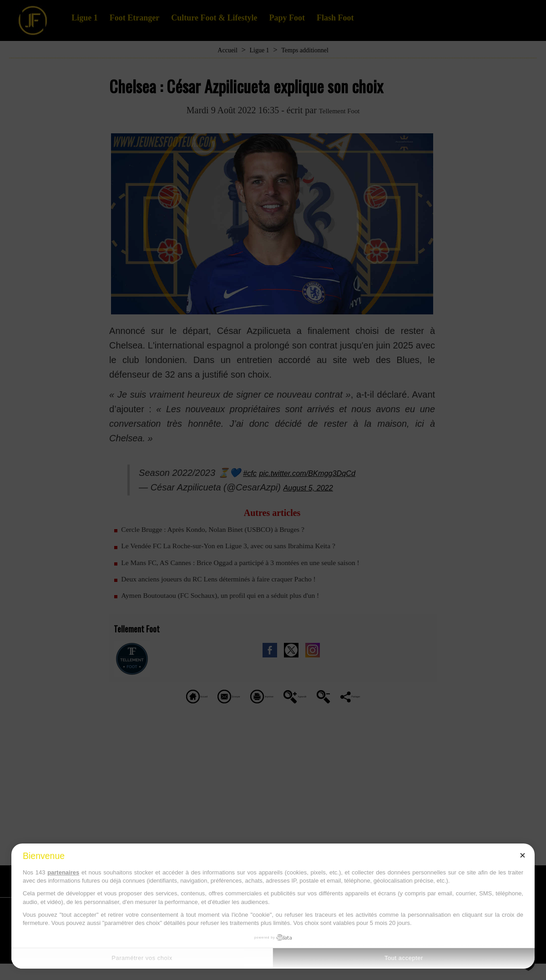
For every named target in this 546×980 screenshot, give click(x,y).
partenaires (63, 872)
